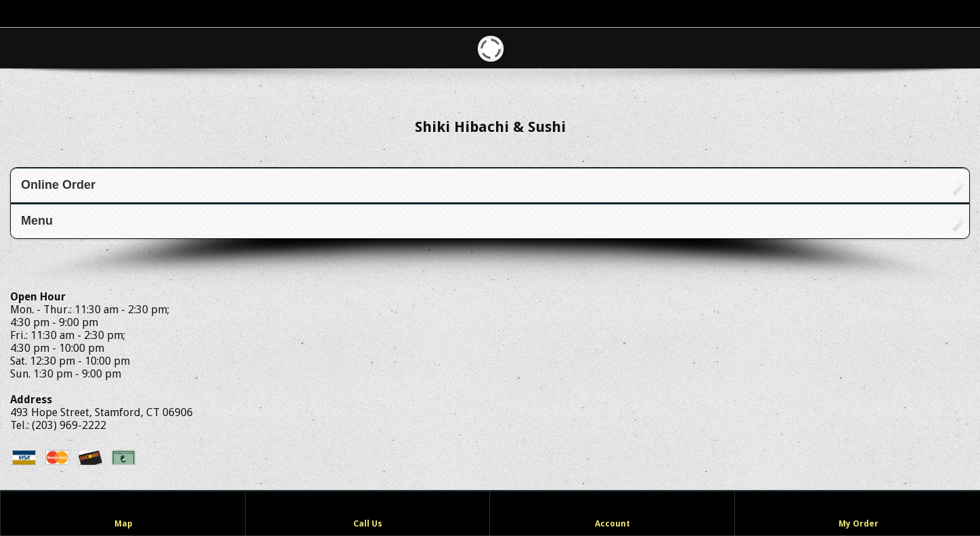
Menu (37, 221)
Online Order (58, 185)
